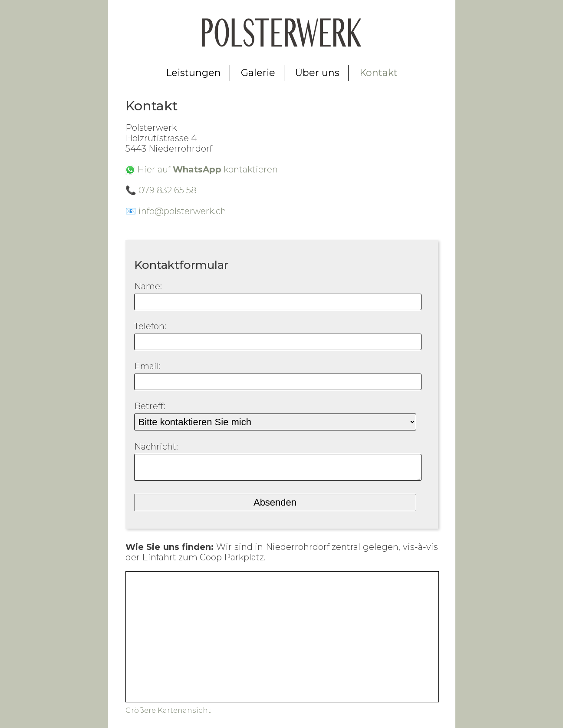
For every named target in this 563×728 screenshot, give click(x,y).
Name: (148, 286)
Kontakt (379, 73)
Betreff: (150, 406)
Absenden (275, 507)
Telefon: (150, 326)
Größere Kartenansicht (168, 715)
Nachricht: (156, 447)
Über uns (317, 73)
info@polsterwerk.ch (182, 211)
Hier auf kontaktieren (207, 169)
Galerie (258, 73)
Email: (147, 366)
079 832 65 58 (168, 190)
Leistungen (193, 73)
